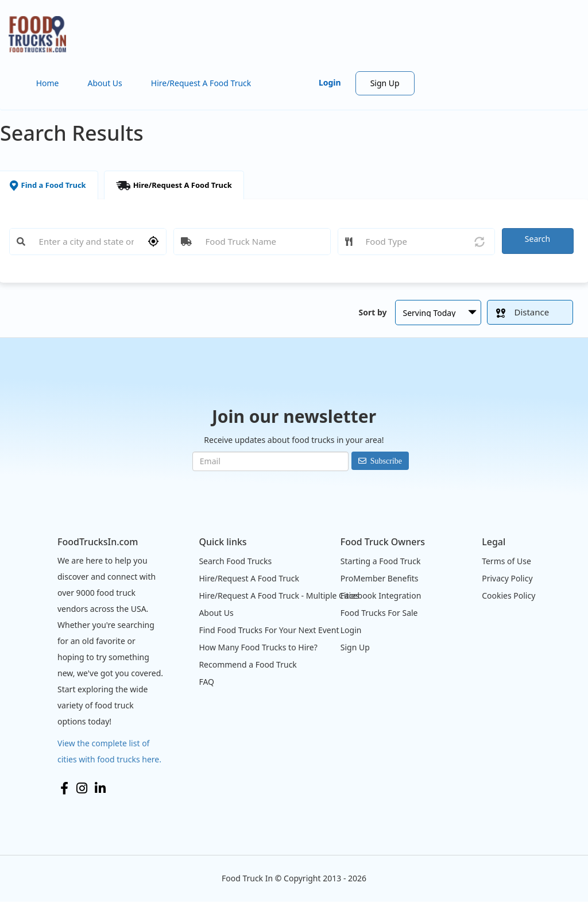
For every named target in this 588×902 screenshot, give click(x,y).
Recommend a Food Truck (247, 664)
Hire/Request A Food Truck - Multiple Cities (279, 595)
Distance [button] (523, 312)
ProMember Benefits (380, 578)
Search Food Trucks (235, 561)
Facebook (64, 788)
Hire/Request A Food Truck (201, 83)
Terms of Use (506, 561)
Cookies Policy (508, 595)
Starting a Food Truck (381, 561)
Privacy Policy (507, 578)
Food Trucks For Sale (379, 613)
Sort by (372, 312)
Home (48, 83)
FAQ (206, 682)
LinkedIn (100, 788)
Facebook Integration (381, 595)
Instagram (82, 788)
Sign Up (385, 83)
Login (330, 82)
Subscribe (386, 461)
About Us (105, 83)
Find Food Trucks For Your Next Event (269, 630)
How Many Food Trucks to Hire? (258, 647)
